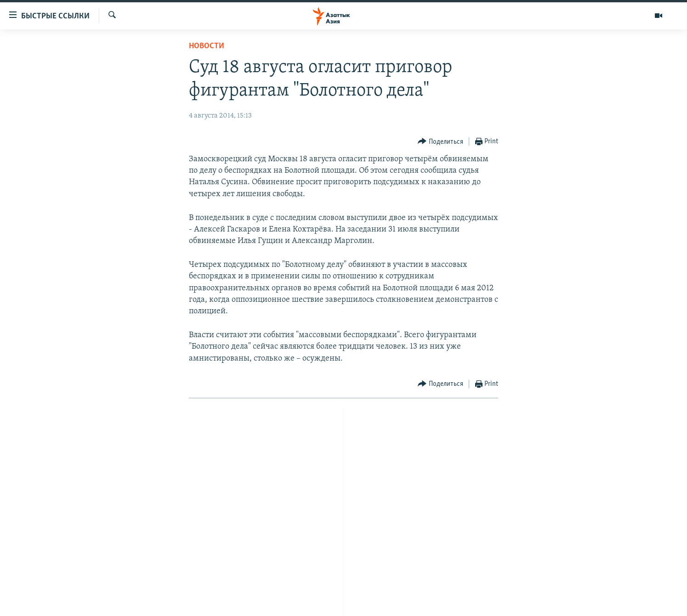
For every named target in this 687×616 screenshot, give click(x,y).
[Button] (440, 142)
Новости (207, 46)
